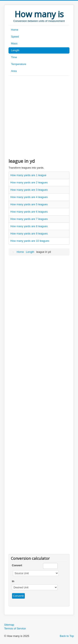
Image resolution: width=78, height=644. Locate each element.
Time (14, 57)
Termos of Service (15, 628)
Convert (17, 565)
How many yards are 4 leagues (29, 197)
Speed (15, 37)
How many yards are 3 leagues (29, 190)
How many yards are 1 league (28, 175)
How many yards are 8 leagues (29, 226)
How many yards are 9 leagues (29, 234)
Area (14, 71)
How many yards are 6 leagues (29, 212)
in (13, 581)
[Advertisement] (39, 117)
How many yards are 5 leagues (29, 204)
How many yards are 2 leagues (29, 182)
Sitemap (9, 625)
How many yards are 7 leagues (29, 219)
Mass (14, 43)
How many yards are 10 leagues (30, 241)
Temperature (19, 64)
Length (15, 50)
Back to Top (67, 636)
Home (15, 30)
